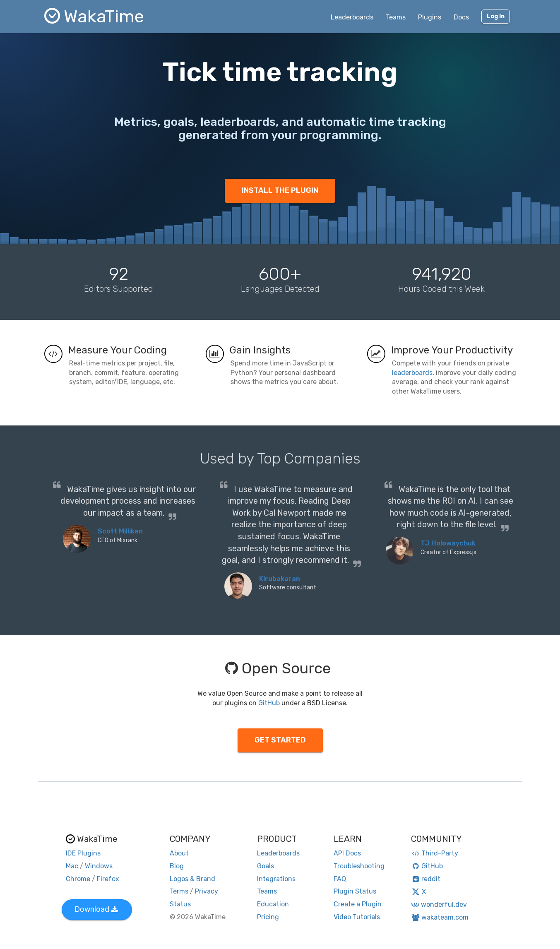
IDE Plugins (83, 853)
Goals (266, 866)
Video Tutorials (357, 917)
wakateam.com (440, 917)
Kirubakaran (280, 579)
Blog (177, 866)
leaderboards (412, 373)
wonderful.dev (439, 905)
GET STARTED (280, 740)
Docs (461, 17)
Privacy (207, 891)
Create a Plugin (358, 904)
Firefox (108, 879)
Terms (179, 891)
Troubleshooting (359, 866)
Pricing (268, 917)
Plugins (430, 17)
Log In (496, 16)
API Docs (347, 853)
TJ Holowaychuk (448, 543)
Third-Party (435, 853)
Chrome (78, 879)
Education (273, 904)
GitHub (269, 703)
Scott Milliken (120, 531)
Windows (99, 866)
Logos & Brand (192, 879)
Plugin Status (355, 891)
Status (180, 904)
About (179, 853)
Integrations (276, 879)
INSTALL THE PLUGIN (280, 190)
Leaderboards (352, 17)
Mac (72, 866)
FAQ (340, 879)
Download (96, 909)
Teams (396, 17)
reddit (426, 879)
